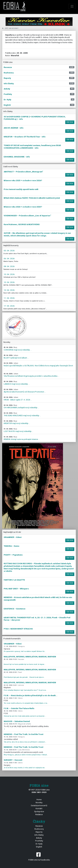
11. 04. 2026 (9, 298)
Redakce (39, 814)
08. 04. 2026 (9, 266)
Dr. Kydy (39, 844)
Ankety (39, 838)
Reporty (39, 832)
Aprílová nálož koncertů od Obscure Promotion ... (25, 391)
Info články (39, 835)
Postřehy (39, 841)
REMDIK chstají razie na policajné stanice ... (22, 438)
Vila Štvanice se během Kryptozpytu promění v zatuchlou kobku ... (31, 375)
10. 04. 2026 (9, 274)
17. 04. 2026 (9, 306)
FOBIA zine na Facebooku (39, 856)
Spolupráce (39, 811)
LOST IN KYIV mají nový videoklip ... (18, 430)
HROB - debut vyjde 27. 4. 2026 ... (18, 399)
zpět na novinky (10, 28)
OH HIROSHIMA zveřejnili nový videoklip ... (21, 407)
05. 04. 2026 (9, 251)
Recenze (39, 826)
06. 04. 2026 (9, 258)
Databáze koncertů (39, 805)
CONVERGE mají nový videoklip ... (18, 349)
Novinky (39, 802)
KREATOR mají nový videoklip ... (17, 422)
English (39, 847)
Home (39, 799)
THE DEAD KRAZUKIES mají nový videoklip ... (22, 414)
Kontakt (39, 808)
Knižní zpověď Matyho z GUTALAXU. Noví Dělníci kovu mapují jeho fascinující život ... (38, 366)
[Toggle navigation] (72, 6)
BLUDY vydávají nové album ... (16, 357)
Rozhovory (39, 829)
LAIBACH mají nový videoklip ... (17, 383)
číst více (70, 122)
